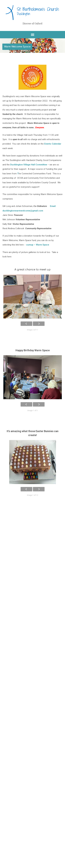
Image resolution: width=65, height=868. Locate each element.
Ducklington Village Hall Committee (29, 165)
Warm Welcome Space (17, 47)
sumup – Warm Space (38, 245)
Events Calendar (53, 144)
